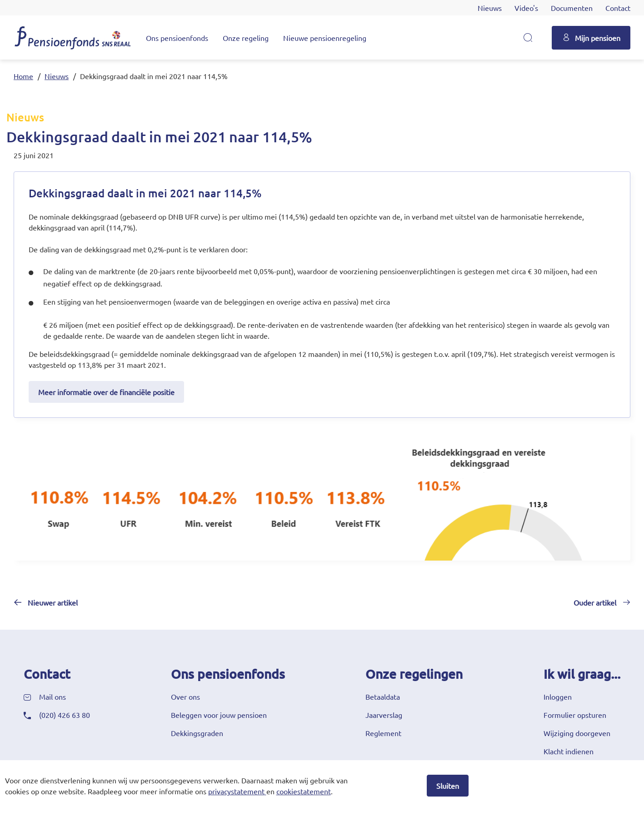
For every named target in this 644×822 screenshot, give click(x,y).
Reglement (383, 733)
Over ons (185, 697)
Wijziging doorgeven (577, 733)
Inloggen (558, 697)
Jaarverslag (384, 715)
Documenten (572, 8)
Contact (618, 8)
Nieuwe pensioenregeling (325, 38)
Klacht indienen (569, 751)
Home (23, 76)
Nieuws (490, 8)
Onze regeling (246, 38)
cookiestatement (304, 791)
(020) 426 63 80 (65, 715)
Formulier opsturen (575, 715)
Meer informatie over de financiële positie (106, 392)
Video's (526, 8)
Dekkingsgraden (197, 733)
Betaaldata (383, 697)
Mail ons (52, 697)
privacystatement (236, 791)
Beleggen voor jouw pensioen (219, 715)
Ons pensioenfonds (177, 38)
